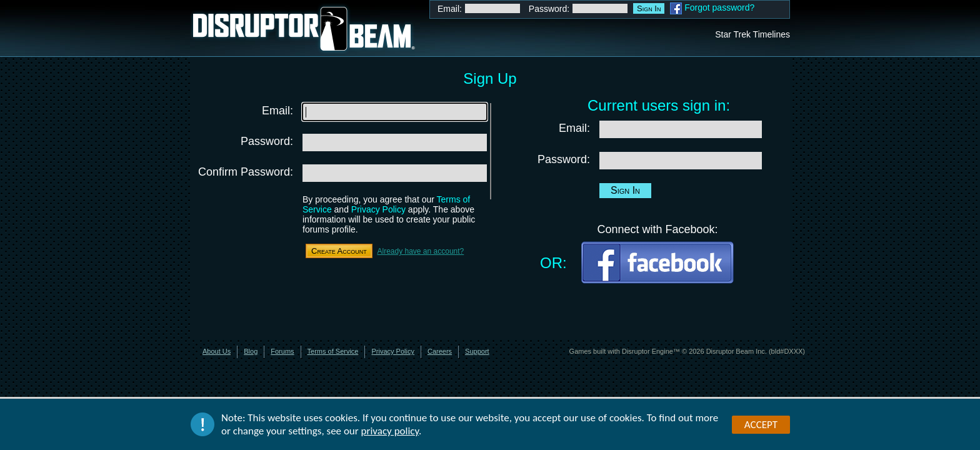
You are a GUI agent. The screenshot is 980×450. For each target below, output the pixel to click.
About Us (217, 351)
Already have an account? (420, 251)
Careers (440, 351)
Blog (251, 351)
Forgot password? (719, 7)
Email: (450, 9)
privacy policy (390, 432)
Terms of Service (333, 351)
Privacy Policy (378, 209)
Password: (549, 9)
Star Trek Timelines (752, 34)
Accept (761, 425)
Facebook (676, 8)
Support (477, 351)
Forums (282, 351)
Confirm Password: (246, 172)
